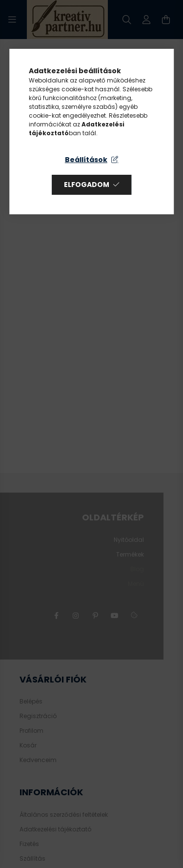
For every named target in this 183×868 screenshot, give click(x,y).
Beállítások (86, 160)
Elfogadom (87, 185)
